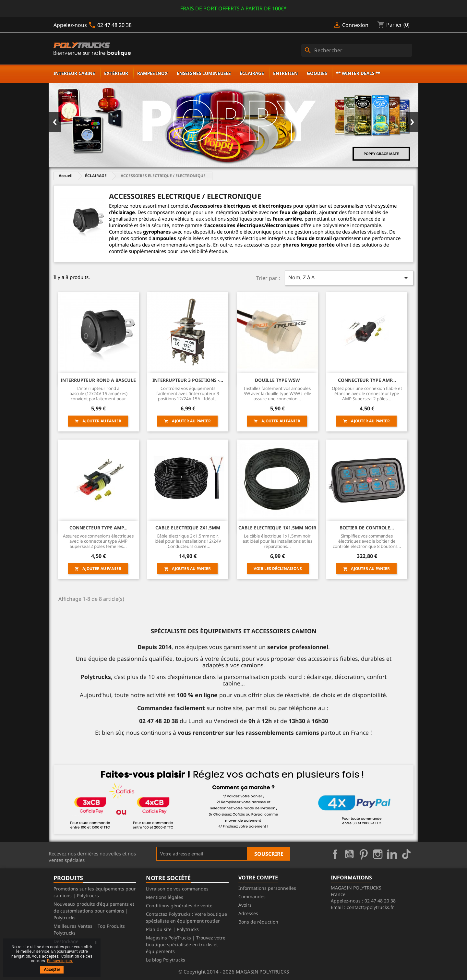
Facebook (335, 854)
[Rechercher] (357, 50)
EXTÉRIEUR (116, 73)
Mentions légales (165, 897)
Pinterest (364, 854)
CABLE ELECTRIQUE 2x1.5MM (188, 528)
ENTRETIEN (285, 73)
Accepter (52, 970)
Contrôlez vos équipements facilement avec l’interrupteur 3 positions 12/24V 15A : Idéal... (188, 394)
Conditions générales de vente (179, 906)
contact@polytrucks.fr (370, 907)
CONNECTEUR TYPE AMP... (367, 380)
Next (412, 122)
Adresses (248, 913)
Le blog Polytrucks (166, 960)
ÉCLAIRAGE (252, 73)
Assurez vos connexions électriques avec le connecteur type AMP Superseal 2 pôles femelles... (98, 541)
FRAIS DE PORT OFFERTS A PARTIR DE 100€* (233, 8)
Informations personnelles (267, 888)
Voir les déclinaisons (278, 569)
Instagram (378, 854)
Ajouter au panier (98, 421)
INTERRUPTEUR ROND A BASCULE (98, 380)
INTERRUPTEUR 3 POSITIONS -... (188, 380)
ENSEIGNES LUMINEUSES (204, 73)
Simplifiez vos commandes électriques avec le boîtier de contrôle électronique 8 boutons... (367, 541)
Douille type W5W (277, 380)
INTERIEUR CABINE (74, 73)
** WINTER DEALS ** (358, 73)
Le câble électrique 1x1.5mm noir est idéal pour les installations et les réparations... (277, 541)
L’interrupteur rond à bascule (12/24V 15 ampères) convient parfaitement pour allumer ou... (98, 394)
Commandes (252, 896)
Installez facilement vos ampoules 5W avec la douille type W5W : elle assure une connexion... (277, 394)
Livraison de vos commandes (177, 889)
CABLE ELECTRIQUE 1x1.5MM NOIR (277, 528)
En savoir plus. (60, 961)
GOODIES (317, 73)
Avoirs (245, 905)
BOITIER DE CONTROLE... (367, 528)
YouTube (349, 854)
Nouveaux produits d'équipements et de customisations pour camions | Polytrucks (94, 911)
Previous (55, 122)
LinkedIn (392, 854)
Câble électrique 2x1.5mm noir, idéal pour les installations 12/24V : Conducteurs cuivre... (188, 541)
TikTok (406, 854)
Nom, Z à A (349, 278)
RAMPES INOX (152, 73)
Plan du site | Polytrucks (172, 929)
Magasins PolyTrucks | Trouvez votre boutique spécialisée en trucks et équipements (186, 944)
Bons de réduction (258, 922)
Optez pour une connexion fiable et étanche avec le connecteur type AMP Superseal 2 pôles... (367, 394)
